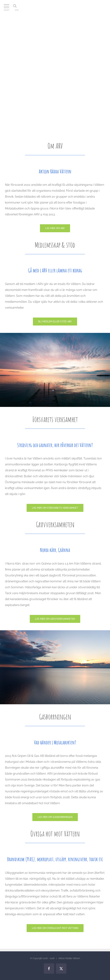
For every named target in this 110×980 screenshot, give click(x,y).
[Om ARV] (55, 228)
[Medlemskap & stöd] (55, 322)
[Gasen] (55, 817)
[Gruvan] (55, 619)
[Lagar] (55, 928)
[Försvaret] (55, 508)
